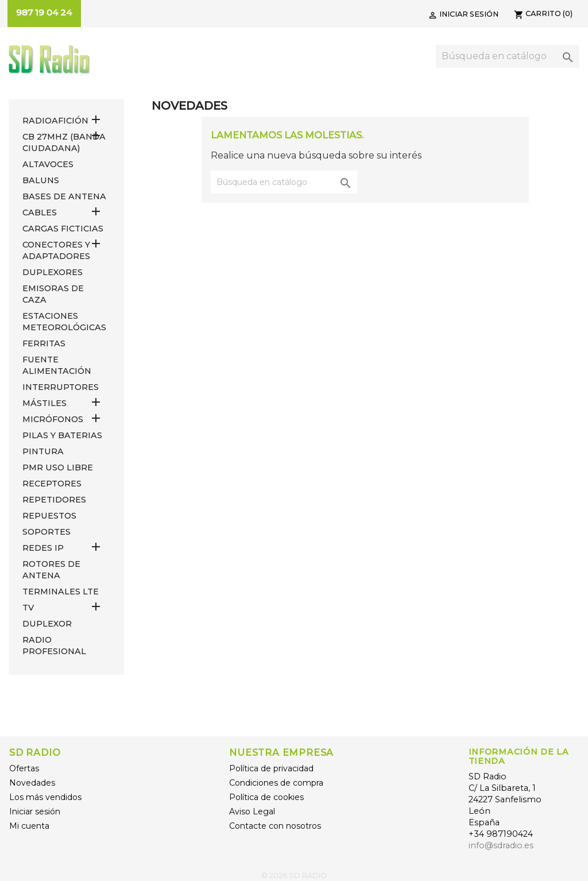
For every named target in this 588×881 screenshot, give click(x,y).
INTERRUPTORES (61, 387)
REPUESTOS (49, 516)
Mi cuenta (29, 826)
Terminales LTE (61, 592)
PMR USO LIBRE (58, 467)
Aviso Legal (252, 812)
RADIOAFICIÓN (55, 121)
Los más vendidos (45, 797)
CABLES (40, 212)
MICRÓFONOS (53, 419)
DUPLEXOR (47, 624)
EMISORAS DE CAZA (53, 294)
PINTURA (43, 451)
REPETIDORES (54, 500)
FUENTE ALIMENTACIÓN (57, 365)
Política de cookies (266, 797)
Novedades (32, 783)
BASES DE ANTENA (64, 196)
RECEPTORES (52, 484)
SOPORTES (47, 532)
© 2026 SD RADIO (294, 876)
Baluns (41, 180)
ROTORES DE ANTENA (51, 570)
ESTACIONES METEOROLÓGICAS (64, 322)
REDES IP (43, 548)
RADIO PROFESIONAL (54, 646)
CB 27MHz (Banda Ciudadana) (64, 142)
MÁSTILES (45, 403)
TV (28, 608)
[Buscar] (508, 56)
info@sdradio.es (501, 845)
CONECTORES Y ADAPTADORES (56, 250)
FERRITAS (44, 343)
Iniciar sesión (35, 812)
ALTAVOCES (48, 164)
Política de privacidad (271, 768)
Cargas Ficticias (63, 229)
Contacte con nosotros (275, 826)
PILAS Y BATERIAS (62, 435)
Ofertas (24, 768)
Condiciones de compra (276, 783)
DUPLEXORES (53, 272)
